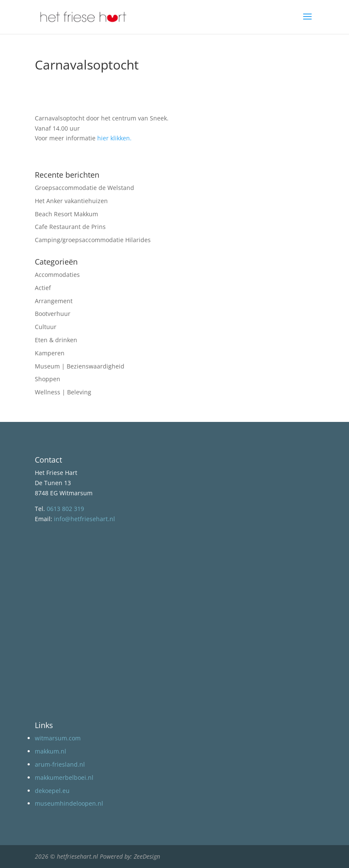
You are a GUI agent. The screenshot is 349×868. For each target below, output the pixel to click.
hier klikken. (114, 138)
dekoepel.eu (52, 791)
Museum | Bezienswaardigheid (80, 366)
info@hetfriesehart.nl (84, 519)
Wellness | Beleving (63, 392)
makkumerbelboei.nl (64, 777)
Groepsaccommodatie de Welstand (84, 188)
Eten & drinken (56, 340)
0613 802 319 (65, 509)
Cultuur (46, 327)
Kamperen (50, 353)
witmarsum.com (58, 738)
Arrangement (54, 301)
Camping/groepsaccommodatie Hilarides (93, 240)
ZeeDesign (147, 856)
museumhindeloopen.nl (69, 803)
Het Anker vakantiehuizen (71, 201)
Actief (43, 288)
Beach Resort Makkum (66, 214)
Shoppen (48, 379)
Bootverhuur (53, 314)
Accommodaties (57, 275)
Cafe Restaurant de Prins (70, 227)
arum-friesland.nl (60, 764)
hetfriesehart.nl (77, 856)
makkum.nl (51, 751)
